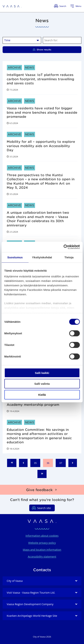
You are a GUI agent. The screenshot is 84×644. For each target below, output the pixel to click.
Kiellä (42, 395)
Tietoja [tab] (69, 257)
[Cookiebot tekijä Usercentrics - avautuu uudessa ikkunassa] (63, 247)
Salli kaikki (42, 373)
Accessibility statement (42, 557)
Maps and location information (42, 550)
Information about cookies (42, 536)
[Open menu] (76, 6)
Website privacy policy (42, 543)
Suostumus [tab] (15, 257)
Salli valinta (42, 384)
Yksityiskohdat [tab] (42, 257)
